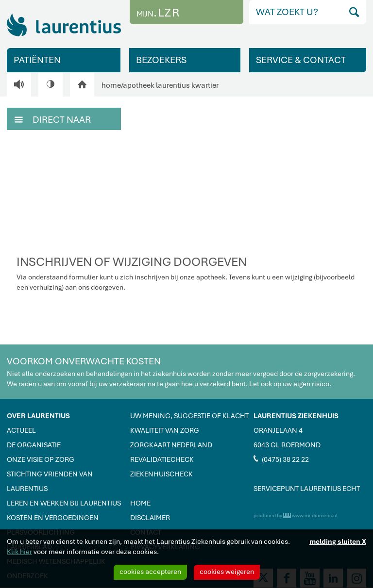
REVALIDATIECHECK (162, 459)
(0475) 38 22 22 (281, 459)
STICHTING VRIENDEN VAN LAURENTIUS (50, 481)
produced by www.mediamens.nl (296, 515)
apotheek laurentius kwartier (171, 85)
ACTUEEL (21, 430)
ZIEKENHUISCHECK (161, 474)
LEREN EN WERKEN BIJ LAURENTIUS (64, 503)
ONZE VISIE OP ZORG (41, 459)
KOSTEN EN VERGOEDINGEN (53, 518)
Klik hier (19, 552)
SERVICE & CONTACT (301, 60)
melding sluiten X (338, 541)
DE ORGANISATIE (34, 445)
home (111, 85)
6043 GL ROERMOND (287, 445)
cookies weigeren (227, 572)
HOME (140, 503)
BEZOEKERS (161, 60)
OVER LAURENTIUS (38, 416)
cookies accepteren (150, 572)
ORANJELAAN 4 (278, 430)
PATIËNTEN (37, 60)
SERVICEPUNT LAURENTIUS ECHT (307, 489)
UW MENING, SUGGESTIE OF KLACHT (189, 416)
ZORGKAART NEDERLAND (171, 445)
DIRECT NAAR (53, 119)
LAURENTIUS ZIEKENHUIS (296, 416)
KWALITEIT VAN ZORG (165, 430)
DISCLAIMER (150, 518)
